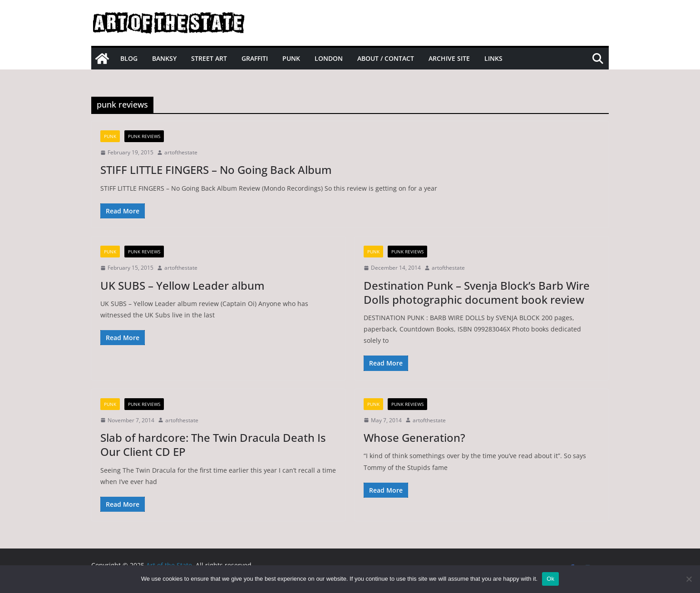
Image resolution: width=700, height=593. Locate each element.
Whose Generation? (414, 437)
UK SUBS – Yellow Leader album (182, 285)
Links (493, 58)
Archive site (449, 58)
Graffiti (255, 58)
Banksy (164, 58)
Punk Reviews (144, 136)
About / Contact (386, 58)
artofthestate (181, 152)
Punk (291, 58)
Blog (129, 58)
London (329, 58)
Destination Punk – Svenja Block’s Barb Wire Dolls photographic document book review (477, 292)
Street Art (209, 58)
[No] (689, 579)
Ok (550, 579)
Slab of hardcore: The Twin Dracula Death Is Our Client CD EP (213, 445)
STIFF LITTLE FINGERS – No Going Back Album (216, 170)
